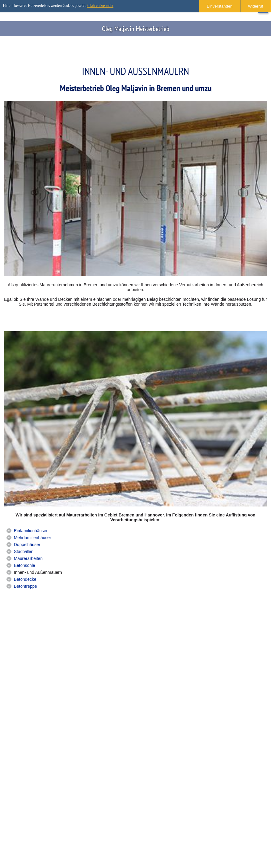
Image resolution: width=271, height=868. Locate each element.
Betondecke (25, 579)
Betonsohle (24, 565)
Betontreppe (25, 586)
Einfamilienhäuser (31, 531)
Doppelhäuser (27, 545)
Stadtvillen (24, 551)
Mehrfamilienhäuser (33, 538)
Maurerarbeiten (28, 558)
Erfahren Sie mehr (100, 5)
